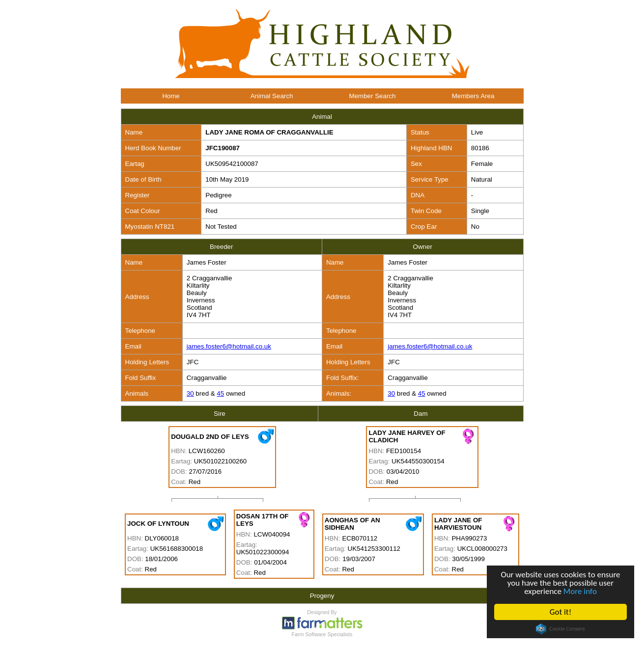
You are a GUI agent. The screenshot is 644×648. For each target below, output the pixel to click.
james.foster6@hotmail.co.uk (229, 346)
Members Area (473, 96)
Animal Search (272, 96)
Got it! (560, 612)
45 (220, 393)
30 (190, 393)
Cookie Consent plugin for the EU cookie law (560, 629)
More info (580, 591)
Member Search (373, 96)
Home (171, 96)
